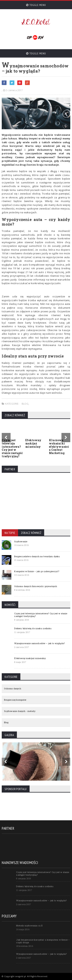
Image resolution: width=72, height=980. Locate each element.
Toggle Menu (36, 5)
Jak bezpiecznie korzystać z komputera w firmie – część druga (43, 941)
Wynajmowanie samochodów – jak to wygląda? (39, 643)
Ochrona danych (12, 688)
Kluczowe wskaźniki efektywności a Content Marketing (59, 447)
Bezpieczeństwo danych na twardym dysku (37, 556)
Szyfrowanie (21, 541)
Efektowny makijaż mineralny (33, 443)
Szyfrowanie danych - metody (20, 711)
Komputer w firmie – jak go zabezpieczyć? (37, 571)
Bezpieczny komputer (15, 700)
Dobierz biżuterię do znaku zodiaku (33, 628)
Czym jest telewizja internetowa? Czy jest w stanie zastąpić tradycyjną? (12, 448)
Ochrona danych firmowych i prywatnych (36, 586)
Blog (25, 404)
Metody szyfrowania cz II (29, 926)
